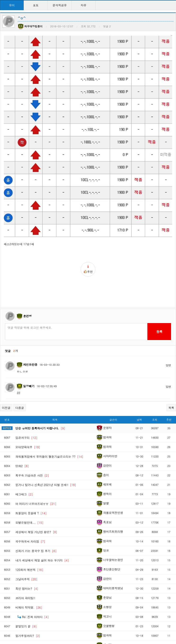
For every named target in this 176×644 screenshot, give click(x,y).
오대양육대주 (28, 400)
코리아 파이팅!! (25, 551)
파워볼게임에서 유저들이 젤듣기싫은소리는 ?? (49, 409)
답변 (168, 318)
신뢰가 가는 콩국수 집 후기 (36, 504)
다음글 (20, 361)
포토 (36, 5)
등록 (159, 285)
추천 (169, 373)
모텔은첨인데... (29, 476)
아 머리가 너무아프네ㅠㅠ (36, 457)
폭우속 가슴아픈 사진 (32, 428)
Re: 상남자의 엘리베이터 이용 (44, 608)
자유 (84, 5)
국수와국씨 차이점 (30, 494)
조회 (155, 373)
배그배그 (24, 447)
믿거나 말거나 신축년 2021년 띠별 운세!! (46, 438)
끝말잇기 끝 (26, 579)
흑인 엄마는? (27, 542)
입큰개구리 (26, 391)
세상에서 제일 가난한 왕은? (36, 485)
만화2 (22, 419)
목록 (171, 361)
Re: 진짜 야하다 (35, 570)
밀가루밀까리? (28, 589)
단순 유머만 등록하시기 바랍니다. (40, 381)
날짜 (139, 373)
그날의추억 (26, 532)
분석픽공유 (60, 5)
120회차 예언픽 (29, 523)
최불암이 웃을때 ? (31, 466)
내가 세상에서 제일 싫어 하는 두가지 (42, 513)
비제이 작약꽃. (29, 560)
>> (130, 622)
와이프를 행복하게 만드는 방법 (38, 598)
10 (115, 622)
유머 (12, 5)
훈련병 (27, 269)
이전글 (6, 361)
